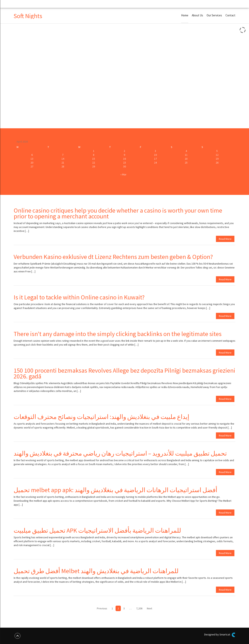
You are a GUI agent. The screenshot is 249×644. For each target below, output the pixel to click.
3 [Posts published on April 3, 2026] (155, 151)
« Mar (123, 174)
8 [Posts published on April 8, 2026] (94, 155)
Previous (102, 608)
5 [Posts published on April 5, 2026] (217, 151)
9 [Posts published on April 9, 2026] (124, 155)
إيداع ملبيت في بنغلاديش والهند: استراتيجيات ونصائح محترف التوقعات (101, 417)
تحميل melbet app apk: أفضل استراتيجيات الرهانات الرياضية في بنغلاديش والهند (115, 490)
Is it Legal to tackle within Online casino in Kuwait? (79, 297)
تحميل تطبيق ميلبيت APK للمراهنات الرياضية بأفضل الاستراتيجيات (97, 531)
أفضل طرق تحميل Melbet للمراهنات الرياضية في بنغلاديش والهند (96, 571)
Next (149, 608)
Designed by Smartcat (220, 635)
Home (185, 15)
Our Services (214, 15)
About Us (197, 15)
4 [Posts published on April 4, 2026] (186, 151)
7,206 (139, 608)
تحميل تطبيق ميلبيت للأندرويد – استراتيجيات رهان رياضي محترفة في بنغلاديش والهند (120, 453)
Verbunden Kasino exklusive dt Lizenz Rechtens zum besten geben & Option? (113, 257)
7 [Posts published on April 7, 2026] (63, 155)
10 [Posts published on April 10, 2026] (155, 155)
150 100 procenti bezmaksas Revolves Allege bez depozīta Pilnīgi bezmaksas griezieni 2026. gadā (124, 373)
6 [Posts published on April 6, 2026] (32, 155)
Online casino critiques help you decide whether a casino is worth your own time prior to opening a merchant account (118, 213)
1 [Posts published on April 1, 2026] (94, 151)
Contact (230, 15)
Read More (225, 239)
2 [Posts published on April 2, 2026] (124, 151)
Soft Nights (28, 16)
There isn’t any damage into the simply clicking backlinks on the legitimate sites (118, 334)
